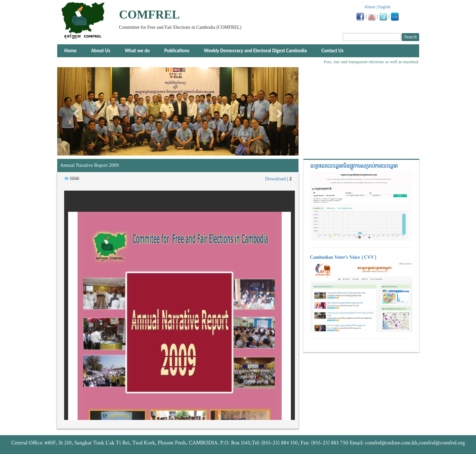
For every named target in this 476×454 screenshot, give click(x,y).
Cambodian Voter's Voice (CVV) (343, 257)
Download (276, 179)
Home (71, 51)
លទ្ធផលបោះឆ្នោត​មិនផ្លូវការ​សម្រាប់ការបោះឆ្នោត (354, 166)
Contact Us (332, 51)
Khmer (370, 7)
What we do (137, 51)
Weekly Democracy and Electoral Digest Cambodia (255, 51)
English (384, 7)
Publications (177, 51)
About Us (101, 51)
